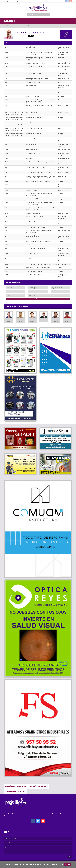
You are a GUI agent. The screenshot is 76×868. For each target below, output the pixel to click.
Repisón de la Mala (64, 66)
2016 (7, 181)
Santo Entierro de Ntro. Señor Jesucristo (38, 181)
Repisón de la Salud (64, 63)
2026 (7, 47)
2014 (7, 199)
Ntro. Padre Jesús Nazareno (34, 66)
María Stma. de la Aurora (33, 213)
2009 (7, 268)
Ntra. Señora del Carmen (33, 153)
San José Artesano (31, 47)
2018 (7, 153)
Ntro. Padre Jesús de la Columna (35, 227)
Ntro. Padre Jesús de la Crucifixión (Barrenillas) (40, 162)
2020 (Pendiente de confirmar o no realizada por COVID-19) (14, 124)
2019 (7, 139)
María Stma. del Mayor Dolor (34, 217)
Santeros (10, 26)
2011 (7, 236)
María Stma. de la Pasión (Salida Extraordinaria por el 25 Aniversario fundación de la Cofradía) (41, 177)
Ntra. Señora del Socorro (33, 70)
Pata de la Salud (63, 190)
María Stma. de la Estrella (33, 96)
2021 (7, 100)
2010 (7, 254)
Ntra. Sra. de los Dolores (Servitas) (36, 167)
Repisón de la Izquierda (62, 217)
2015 (7, 190)
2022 (7, 82)
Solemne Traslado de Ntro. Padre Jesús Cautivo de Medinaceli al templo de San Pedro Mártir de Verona (41, 107)
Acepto (67, 864)
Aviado (60, 128)
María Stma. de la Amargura (34, 190)
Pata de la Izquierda (64, 112)
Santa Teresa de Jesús (32, 139)
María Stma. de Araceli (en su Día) (36, 63)
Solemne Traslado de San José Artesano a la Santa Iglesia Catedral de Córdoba (41, 101)
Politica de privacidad (17, 1)
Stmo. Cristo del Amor (32, 150)
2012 (7, 222)
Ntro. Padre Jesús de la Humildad (35, 248)
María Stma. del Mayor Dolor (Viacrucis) (38, 91)
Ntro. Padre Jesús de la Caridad (35, 128)
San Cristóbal (29, 158)
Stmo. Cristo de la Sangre (33, 73)
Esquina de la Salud (64, 100)
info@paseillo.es (8, 1)
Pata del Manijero (64, 79)
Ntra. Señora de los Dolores (34, 275)
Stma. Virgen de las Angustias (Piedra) (37, 79)
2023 (7, 73)
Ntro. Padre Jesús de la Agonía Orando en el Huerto (41, 264)
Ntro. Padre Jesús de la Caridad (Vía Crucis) (38, 173)
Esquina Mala (62, 58)
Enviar (69, 856)
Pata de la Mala (63, 105)
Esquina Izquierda (64, 158)
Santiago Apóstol (31, 144)
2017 (7, 167)
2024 (7, 70)
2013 (7, 213)
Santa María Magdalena (33, 199)
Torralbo (61, 181)
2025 (7, 58)
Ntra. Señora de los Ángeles (34, 82)
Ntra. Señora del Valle (32, 254)
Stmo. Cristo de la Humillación (35, 185)
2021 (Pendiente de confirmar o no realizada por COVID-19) (14, 113)
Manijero (61, 96)
